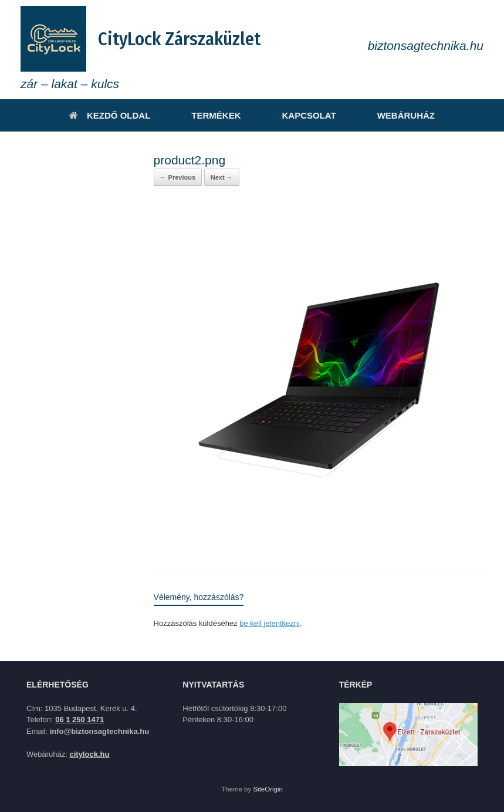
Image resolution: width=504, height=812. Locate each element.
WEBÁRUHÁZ (406, 115)
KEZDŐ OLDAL (110, 115)
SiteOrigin (268, 789)
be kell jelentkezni (270, 623)
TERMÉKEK (216, 115)
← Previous (178, 177)
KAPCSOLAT (309, 115)
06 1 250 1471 (80, 720)
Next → (222, 177)
